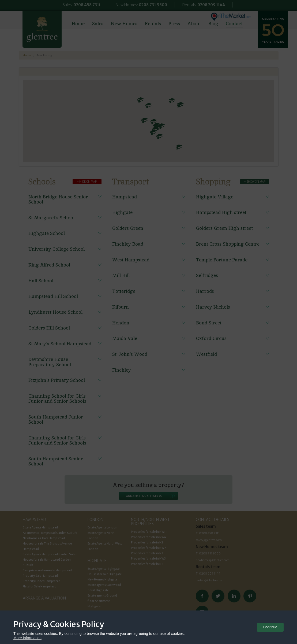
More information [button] (27, 638)
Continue (270, 627)
